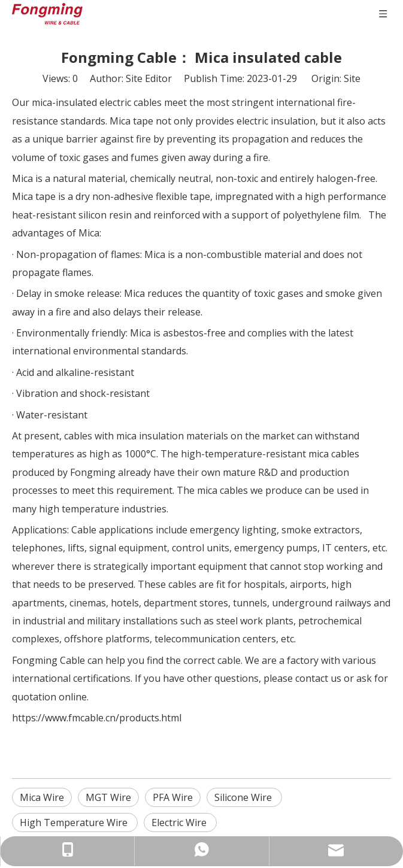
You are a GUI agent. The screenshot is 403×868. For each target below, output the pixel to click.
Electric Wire (180, 823)
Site (352, 78)
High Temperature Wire (75, 823)
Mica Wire (42, 797)
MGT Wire (108, 797)
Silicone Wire (244, 797)
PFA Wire (173, 797)
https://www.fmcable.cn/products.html (97, 718)
